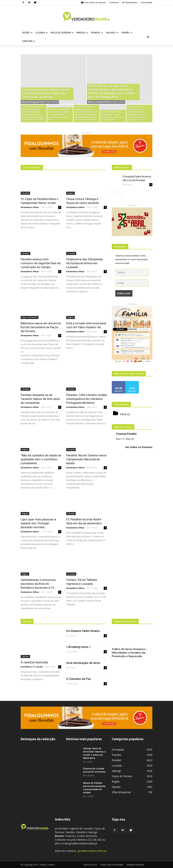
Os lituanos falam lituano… (84, 631)
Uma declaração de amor (83, 663)
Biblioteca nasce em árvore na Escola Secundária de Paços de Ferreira (41, 327)
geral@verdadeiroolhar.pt (92, 851)
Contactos (114, 3)
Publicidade (147, 3)
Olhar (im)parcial (121, 792)
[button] (148, 37)
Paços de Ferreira (62, 33)
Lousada (42, 33)
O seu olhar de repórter (93, 3)
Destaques (118, 749)
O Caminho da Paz (79, 679)
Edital (123, 414)
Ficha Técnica (90, 865)
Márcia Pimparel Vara (33, 102)
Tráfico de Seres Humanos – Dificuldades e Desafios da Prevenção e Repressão (130, 653)
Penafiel (97, 33)
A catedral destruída (34, 662)
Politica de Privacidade (112, 865)
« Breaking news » (78, 647)
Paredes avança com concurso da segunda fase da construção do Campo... (41, 263)
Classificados (130, 3)
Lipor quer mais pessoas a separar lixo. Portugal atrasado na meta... (38, 523)
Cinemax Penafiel (126, 434)
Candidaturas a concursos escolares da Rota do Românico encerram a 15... (39, 584)
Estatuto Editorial (135, 865)
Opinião (127, 33)
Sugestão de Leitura (125, 621)
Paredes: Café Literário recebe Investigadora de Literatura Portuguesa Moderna (86, 399)
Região (27, 33)
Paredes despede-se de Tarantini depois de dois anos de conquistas (40, 399)
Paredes (82, 33)
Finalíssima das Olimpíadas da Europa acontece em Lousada (85, 263)
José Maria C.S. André (32, 667)
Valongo (112, 33)
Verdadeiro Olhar (30, 207)
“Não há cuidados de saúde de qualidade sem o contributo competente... (41, 459)
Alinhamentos (122, 167)
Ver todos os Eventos (139, 447)
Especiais (29, 41)
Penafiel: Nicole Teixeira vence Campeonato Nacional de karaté (86, 459)
